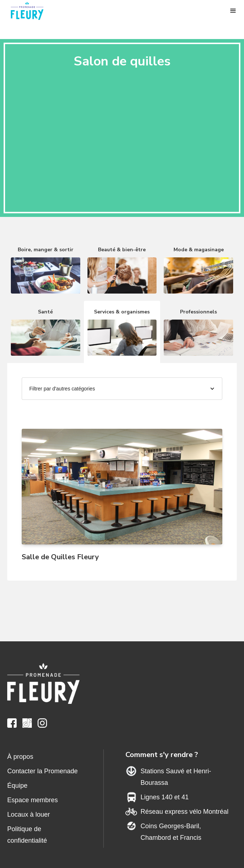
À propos (20, 757)
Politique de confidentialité (27, 835)
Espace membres (33, 800)
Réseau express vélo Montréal (185, 812)
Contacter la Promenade (42, 771)
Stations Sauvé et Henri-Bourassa (176, 777)
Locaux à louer (29, 814)
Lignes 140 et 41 (165, 797)
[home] (31, 11)
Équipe (17, 786)
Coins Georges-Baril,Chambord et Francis (171, 832)
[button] (233, 11)
